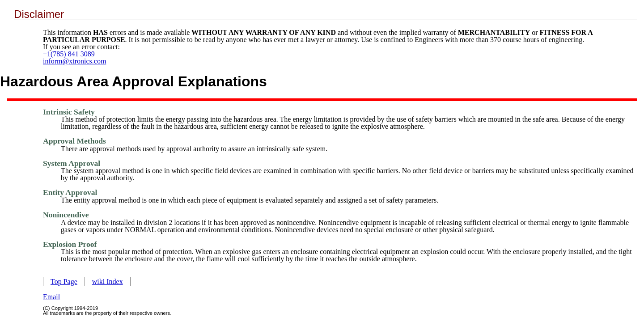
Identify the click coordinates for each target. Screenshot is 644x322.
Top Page (64, 282)
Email (51, 297)
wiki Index (108, 282)
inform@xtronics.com (74, 61)
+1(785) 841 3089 (69, 54)
